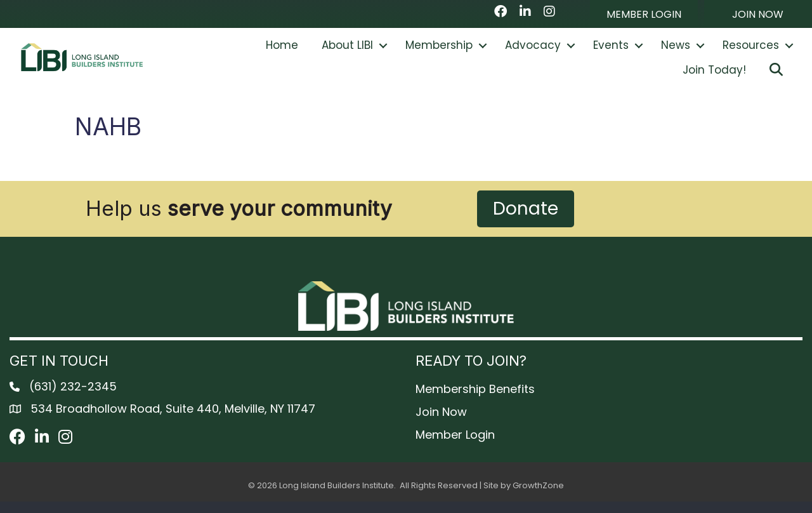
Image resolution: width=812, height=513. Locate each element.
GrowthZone (538, 497)
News (676, 51)
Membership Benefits (475, 400)
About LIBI (347, 51)
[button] (644, 14)
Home (282, 51)
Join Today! (714, 76)
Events (611, 51)
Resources (751, 51)
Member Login (455, 446)
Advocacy (533, 51)
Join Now (441, 423)
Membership (439, 51)
